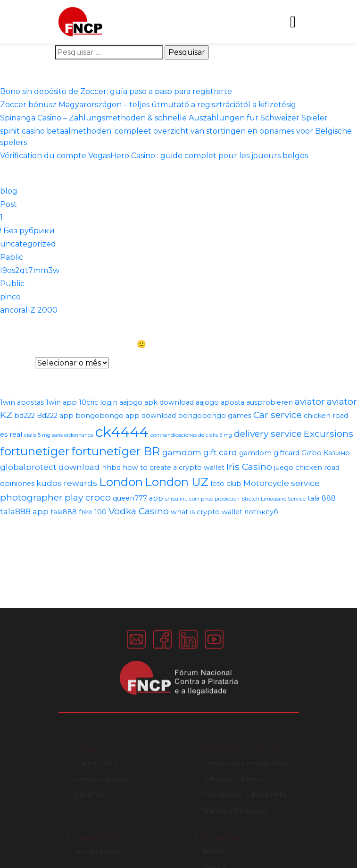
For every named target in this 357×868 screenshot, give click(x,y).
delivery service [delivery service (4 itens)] (268, 434)
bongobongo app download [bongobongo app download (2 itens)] (126, 416)
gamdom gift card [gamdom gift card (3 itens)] (200, 452)
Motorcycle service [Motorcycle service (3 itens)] (282, 483)
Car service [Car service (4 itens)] (278, 415)
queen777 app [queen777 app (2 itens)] (138, 498)
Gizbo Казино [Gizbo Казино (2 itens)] (326, 453)
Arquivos (17, 363)
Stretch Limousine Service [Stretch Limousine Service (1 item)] (274, 499)
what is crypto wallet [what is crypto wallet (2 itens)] (207, 512)
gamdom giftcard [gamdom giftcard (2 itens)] (269, 453)
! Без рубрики (27, 231)
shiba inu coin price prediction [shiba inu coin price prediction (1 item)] (202, 499)
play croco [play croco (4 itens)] (88, 497)
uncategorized (28, 244)
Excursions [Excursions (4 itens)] (328, 434)
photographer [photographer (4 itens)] (31, 497)
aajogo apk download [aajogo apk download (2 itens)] (157, 402)
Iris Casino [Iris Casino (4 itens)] (249, 467)
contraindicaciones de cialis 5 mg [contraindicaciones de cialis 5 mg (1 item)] (191, 435)
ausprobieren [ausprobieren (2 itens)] (270, 402)
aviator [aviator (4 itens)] (310, 401)
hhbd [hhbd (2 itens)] (111, 468)
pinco (10, 297)
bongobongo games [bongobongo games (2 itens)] (215, 416)
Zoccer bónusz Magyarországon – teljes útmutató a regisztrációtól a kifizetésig (148, 105)
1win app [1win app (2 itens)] (61, 402)
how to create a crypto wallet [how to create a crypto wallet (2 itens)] (174, 468)
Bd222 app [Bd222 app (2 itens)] (55, 416)
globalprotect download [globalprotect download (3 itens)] (50, 467)
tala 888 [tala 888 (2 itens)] (322, 498)
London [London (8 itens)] (121, 482)
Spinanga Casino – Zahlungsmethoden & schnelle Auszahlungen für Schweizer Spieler (164, 118)
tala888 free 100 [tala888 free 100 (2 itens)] (79, 512)
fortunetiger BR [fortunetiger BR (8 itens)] (116, 451)
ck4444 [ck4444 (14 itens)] (122, 432)
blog (9, 191)
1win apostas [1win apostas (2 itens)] (22, 402)
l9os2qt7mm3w (30, 270)
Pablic (12, 257)
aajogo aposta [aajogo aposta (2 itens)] (220, 402)
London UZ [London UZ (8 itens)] (177, 482)
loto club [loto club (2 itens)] (226, 484)
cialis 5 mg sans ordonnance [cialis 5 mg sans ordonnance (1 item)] (59, 435)
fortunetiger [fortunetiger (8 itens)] (35, 451)
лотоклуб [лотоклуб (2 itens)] (261, 512)
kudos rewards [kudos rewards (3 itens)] (67, 483)
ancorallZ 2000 (29, 310)
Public (12, 284)
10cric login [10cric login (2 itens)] (98, 402)
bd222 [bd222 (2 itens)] (25, 416)
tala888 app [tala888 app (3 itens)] (24, 511)
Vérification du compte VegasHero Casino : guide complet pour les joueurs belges (154, 156)
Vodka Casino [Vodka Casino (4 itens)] (139, 511)
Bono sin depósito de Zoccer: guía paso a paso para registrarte (116, 91)
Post (8, 204)
